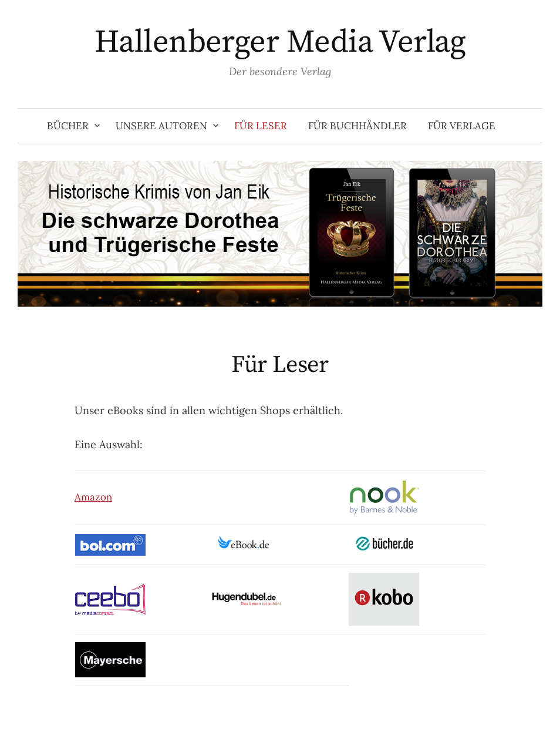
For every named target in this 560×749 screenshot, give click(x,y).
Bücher (68, 126)
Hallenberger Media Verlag (280, 42)
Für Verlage (462, 126)
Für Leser (261, 126)
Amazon (93, 497)
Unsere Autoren (161, 126)
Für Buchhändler (357, 126)
